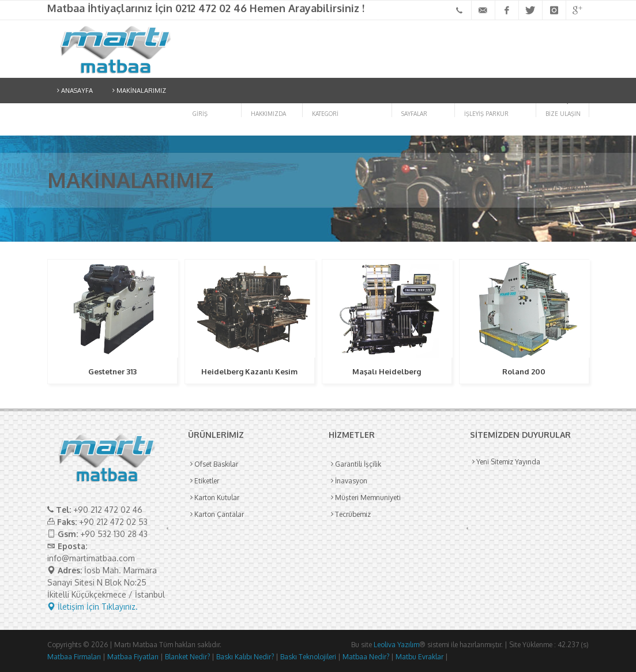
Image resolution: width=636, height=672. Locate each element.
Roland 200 (524, 371)
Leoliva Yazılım (396, 645)
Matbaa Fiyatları (132, 657)
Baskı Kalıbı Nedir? (244, 657)
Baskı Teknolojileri (307, 657)
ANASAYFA (75, 91)
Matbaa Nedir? (365, 657)
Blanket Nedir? (187, 657)
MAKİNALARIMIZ (139, 91)
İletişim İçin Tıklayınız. (93, 607)
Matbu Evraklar (419, 657)
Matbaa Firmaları (74, 657)
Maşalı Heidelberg (387, 371)
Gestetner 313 (112, 371)
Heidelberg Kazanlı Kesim (249, 371)
